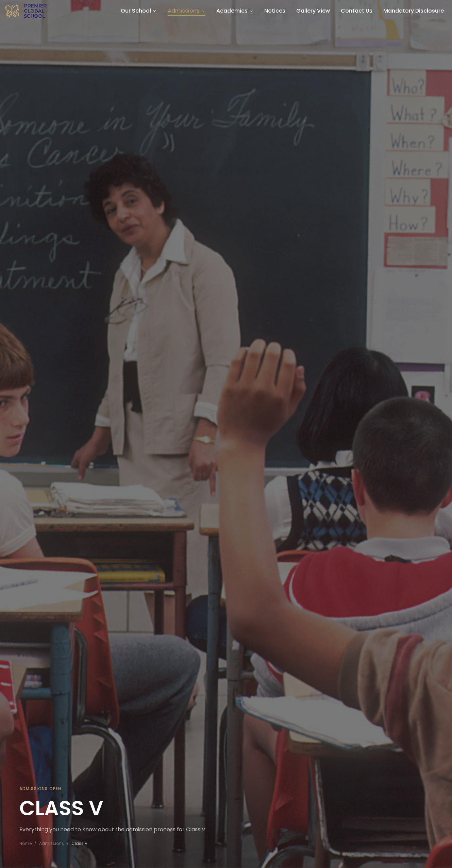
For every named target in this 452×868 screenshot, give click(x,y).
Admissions (52, 844)
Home (26, 844)
